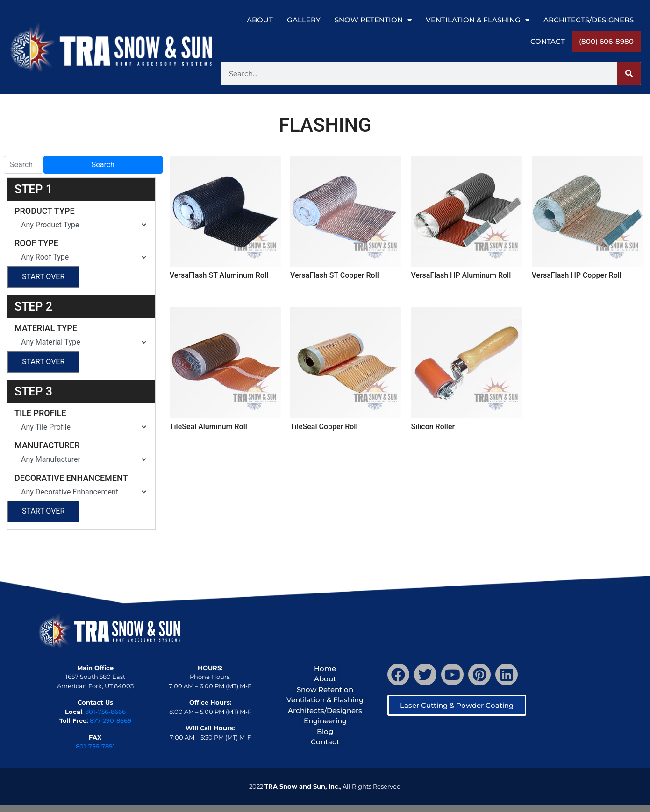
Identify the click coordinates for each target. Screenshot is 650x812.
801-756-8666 (105, 712)
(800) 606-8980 (606, 41)
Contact (548, 41)
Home (325, 668)
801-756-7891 (95, 746)
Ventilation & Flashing (478, 20)
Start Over (43, 277)
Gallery (304, 20)
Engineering (325, 721)
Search (103, 165)
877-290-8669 (111, 720)
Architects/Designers (589, 20)
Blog (325, 731)
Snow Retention (373, 20)
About (260, 20)
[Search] (629, 73)
